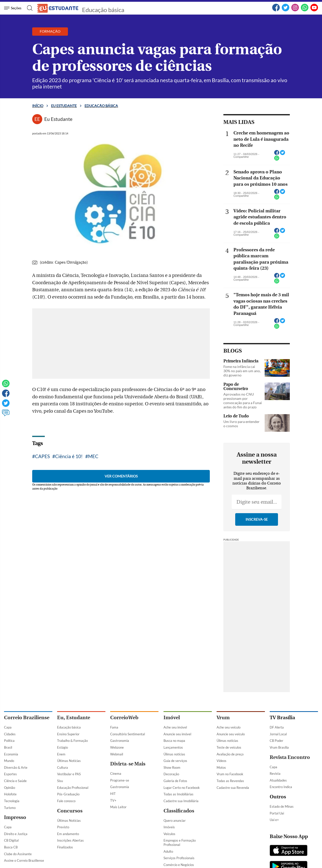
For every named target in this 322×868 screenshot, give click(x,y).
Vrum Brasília (279, 747)
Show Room (172, 767)
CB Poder (276, 741)
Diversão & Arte (16, 767)
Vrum (223, 718)
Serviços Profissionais (179, 858)
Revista (275, 774)
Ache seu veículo (229, 727)
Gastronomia (120, 741)
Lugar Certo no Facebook (182, 788)
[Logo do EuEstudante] (58, 8)
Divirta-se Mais (128, 764)
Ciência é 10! (69, 456)
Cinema (116, 774)
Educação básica (103, 10)
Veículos (169, 834)
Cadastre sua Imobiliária (181, 801)
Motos (221, 767)
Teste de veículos (229, 747)
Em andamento (68, 834)
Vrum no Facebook (230, 774)
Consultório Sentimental (128, 734)
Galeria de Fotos (175, 781)
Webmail (117, 754)
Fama (114, 727)
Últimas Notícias (69, 761)
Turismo (10, 808)
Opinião (10, 788)
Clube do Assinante (18, 854)
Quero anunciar (175, 821)
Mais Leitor (118, 807)
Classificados (179, 811)
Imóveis (169, 827)
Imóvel (172, 718)
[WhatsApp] (305, 10)
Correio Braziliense (27, 718)
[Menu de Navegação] (13, 8)
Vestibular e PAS (69, 774)
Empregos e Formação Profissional (180, 842)
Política (9, 741)
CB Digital (11, 840)
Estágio (63, 747)
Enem (61, 754)
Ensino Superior (68, 734)
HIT (113, 794)
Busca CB (11, 847)
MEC (93, 456)
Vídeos (222, 761)
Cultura (63, 767)
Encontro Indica (281, 787)
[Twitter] (286, 10)
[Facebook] (276, 10)
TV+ (113, 800)
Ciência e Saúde (15, 781)
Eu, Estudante (74, 718)
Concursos (70, 811)
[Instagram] (295, 10)
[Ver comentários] (6, 415)
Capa (8, 727)
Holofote (10, 794)
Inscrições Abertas (70, 840)
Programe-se (120, 780)
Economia (11, 754)
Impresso (15, 817)
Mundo (9, 761)
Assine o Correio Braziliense (24, 860)
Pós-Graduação (68, 794)
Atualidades (278, 780)
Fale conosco (66, 801)
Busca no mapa (174, 741)
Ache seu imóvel (175, 727)
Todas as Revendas (230, 781)
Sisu (60, 781)
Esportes (10, 774)
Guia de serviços (175, 761)
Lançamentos (173, 747)
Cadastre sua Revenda (233, 788)
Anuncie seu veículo (231, 734)
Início (38, 106)
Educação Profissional (73, 788)
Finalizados (65, 847)
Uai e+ (274, 820)
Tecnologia (12, 801)
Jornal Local (278, 734)
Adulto (168, 851)
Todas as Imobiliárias (178, 794)
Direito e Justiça (16, 834)
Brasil (8, 747)
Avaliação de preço (230, 754)
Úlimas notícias (174, 754)
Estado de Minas (282, 806)
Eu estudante (64, 106)
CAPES (42, 456)
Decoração (171, 774)
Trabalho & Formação (72, 741)
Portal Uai (277, 813)
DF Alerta (277, 727)
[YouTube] (314, 10)
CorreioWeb (124, 718)
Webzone (117, 747)
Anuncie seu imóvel (177, 734)
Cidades (10, 734)
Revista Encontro (290, 757)
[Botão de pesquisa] (28, 8)
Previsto (63, 827)
